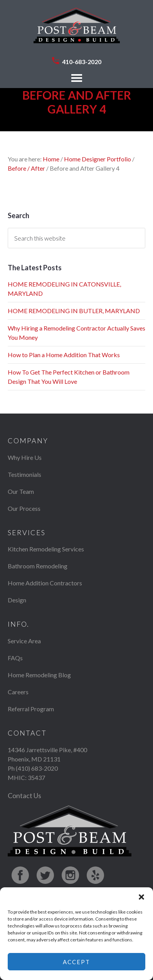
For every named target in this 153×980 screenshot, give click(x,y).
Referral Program (31, 709)
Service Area (24, 641)
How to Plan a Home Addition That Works (64, 355)
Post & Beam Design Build (77, 29)
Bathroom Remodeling (38, 566)
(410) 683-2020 (37, 768)
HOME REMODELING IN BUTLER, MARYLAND (74, 311)
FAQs (15, 658)
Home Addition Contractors (45, 583)
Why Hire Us (25, 457)
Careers (18, 692)
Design (17, 600)
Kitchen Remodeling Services (46, 549)
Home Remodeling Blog (39, 675)
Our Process (24, 508)
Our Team (21, 491)
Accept (76, 962)
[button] (141, 897)
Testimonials (24, 474)
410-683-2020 (82, 62)
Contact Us (24, 795)
